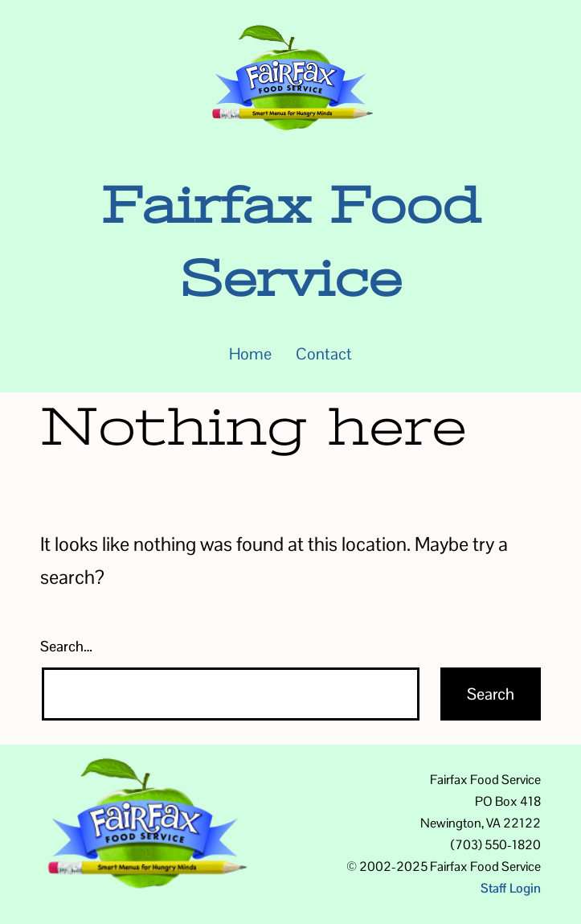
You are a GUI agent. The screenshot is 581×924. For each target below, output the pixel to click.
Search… (66, 646)
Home (250, 354)
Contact (324, 354)
